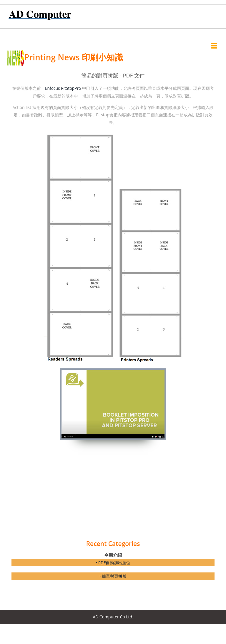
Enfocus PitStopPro (63, 88)
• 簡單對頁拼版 (113, 576)
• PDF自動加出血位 (113, 562)
